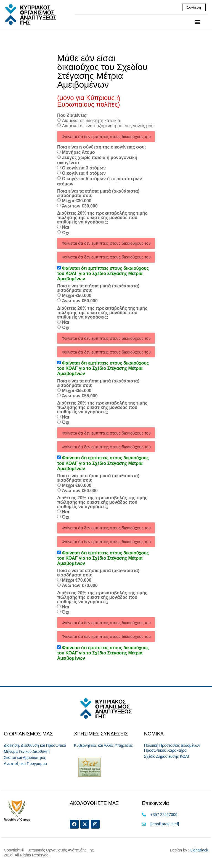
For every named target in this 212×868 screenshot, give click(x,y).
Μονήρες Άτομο (78, 153)
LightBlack (199, 851)
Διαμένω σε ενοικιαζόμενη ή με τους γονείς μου (108, 126)
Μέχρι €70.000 (76, 581)
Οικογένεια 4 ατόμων (84, 174)
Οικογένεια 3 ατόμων (84, 169)
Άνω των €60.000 (80, 491)
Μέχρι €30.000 (76, 201)
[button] (197, 22)
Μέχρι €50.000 (76, 296)
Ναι (65, 228)
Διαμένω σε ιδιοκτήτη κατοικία (91, 121)
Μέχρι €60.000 (76, 486)
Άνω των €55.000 (80, 396)
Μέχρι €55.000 (76, 391)
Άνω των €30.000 (80, 207)
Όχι (66, 233)
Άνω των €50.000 (80, 301)
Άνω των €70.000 (80, 586)
